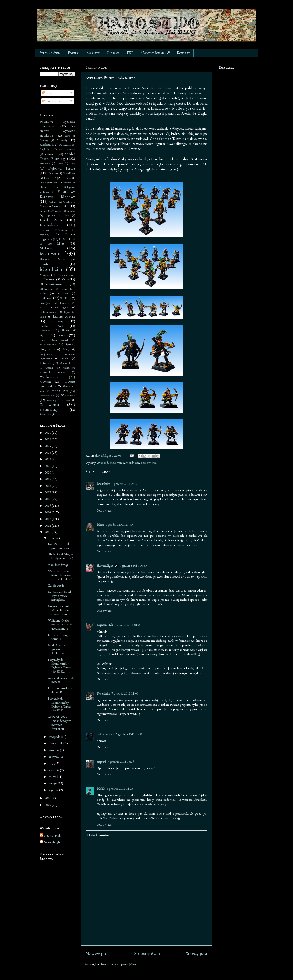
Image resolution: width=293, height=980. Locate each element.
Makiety (93, 53)
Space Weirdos (61, 340)
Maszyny (44, 259)
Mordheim (132, 462)
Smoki (43, 340)
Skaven (62, 335)
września (54, 750)
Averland (103, 462)
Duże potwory (48, 182)
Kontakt (183, 53)
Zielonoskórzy (49, 409)
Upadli (49, 367)
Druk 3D (50, 178)
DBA (72, 163)
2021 (48, 466)
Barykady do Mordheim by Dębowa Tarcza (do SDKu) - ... (59, 665)
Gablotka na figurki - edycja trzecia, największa (61, 596)
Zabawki (66, 400)
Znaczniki (45, 414)
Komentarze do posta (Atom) (120, 964)
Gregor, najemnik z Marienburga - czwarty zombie (60, 610)
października (57, 743)
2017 (48, 492)
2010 (48, 798)
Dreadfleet (69, 173)
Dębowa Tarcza (62, 168)
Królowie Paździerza (53, 230)
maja (52, 763)
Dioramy (113, 53)
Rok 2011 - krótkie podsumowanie (60, 546)
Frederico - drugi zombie (58, 637)
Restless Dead (51, 326)
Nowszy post (97, 953)
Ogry (66, 279)
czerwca (54, 756)
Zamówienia (148, 462)
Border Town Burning (57, 156)
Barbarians (65, 145)
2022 (48, 459)
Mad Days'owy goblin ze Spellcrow (57, 649)
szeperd (101, 761)
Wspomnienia (47, 395)
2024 (48, 446)
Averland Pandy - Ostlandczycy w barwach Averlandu (59, 723)
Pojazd (67, 312)
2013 (48, 519)
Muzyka (45, 275)
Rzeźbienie (46, 330)
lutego (53, 783)
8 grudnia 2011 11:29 (120, 788)
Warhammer (49, 377)
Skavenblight (105, 565)
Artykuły (62, 140)
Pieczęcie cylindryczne (54, 303)
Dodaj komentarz (98, 835)
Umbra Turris (68, 363)
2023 (48, 452)
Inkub (100, 524)
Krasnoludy (49, 225)
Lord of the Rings (57, 241)
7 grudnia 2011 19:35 (121, 761)
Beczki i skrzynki (65, 149)
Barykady (44, 149)
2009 (48, 805)
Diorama (53, 173)
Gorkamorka (60, 206)
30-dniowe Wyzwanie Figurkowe (57, 131)
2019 (48, 479)
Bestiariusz (50, 154)
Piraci (42, 307)
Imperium (50, 215)
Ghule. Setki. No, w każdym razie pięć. (61, 556)
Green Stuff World (51, 211)
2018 (48, 486)
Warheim (45, 381)
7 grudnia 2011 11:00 (125, 693)
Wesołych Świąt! (58, 564)
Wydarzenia (68, 395)
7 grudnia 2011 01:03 (128, 625)
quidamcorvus (106, 734)
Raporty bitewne (64, 316)
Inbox (66, 215)
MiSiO (101, 788)
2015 (48, 505)
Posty (47, 93)
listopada (55, 736)
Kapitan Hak (105, 625)
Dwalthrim (103, 483)
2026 (48, 432)
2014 (48, 512)
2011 (48, 532)
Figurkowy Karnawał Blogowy (57, 194)
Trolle (65, 358)
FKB (130, 53)
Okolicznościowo (51, 284)
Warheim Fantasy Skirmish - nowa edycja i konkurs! (60, 575)
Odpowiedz (104, 510)
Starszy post (197, 953)
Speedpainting (48, 344)
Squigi (66, 349)
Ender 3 (58, 187)
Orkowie (63, 293)
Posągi (43, 316)
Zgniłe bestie (56, 585)
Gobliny (53, 202)
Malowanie (117, 462)
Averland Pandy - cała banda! (61, 680)
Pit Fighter (62, 307)
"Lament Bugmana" (155, 53)
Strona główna (50, 53)
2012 (48, 525)
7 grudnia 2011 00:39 (133, 565)
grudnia (54, 538)
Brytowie (45, 163)
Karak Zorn (51, 220)
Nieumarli (49, 279)
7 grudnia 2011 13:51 (129, 734)
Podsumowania (48, 312)
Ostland (46, 298)
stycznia (54, 790)
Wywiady (52, 400)
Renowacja (57, 321)
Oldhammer (46, 289)
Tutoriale (45, 363)
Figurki (74, 53)
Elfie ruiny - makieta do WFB (60, 690)
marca (53, 777)
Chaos (60, 163)
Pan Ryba (66, 298)
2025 (48, 439)
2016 (48, 499)
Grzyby (71, 211)
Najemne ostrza (67, 275)
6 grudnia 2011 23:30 (125, 483)
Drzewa (68, 178)
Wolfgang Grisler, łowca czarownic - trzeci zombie (61, 624)
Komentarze (52, 101)
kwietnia (54, 770)
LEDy (62, 239)
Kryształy (44, 234)
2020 (48, 472)
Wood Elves (60, 391)
